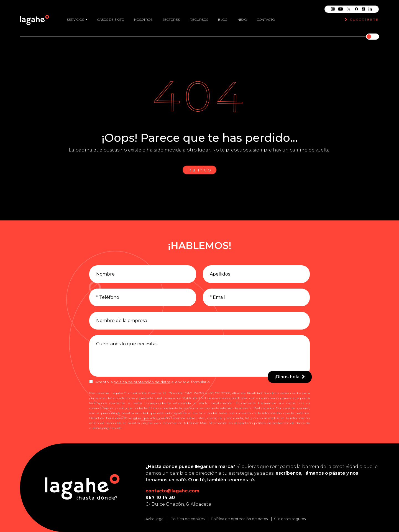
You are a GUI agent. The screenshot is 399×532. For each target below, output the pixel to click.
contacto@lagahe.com (172, 491)
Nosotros (143, 17)
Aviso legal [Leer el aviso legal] (155, 519)
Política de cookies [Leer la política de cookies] (188, 519)
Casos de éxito (111, 17)
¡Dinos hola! (290, 377)
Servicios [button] (76, 17)
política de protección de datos (142, 382)
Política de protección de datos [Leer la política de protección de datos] (239, 519)
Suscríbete (362, 17)
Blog (223, 17)
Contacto (266, 17)
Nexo (242, 17)
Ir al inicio (199, 170)
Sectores (171, 17)
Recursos (199, 17)
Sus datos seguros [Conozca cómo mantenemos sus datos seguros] (290, 519)
